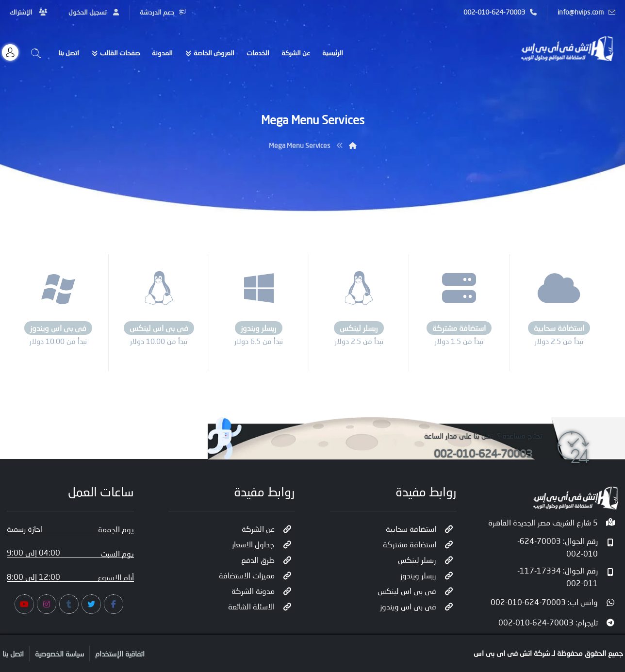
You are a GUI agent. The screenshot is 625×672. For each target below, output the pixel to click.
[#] (114, 604)
